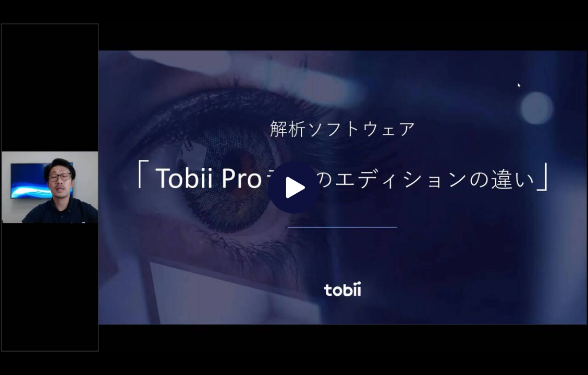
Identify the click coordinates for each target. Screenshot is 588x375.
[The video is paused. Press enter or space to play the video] (294, 187)
